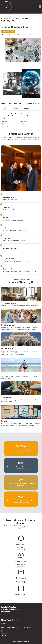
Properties (16, 109)
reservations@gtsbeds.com (21, 583)
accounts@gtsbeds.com (21, 598)
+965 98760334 (21, 549)
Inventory (6, 109)
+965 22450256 (21, 548)
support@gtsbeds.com (21, 581)
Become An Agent (8, 31)
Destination (26, 109)
